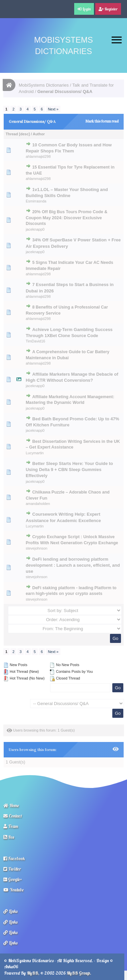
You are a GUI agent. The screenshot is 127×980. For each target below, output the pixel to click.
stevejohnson (37, 548)
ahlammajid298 (38, 156)
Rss (9, 837)
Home (11, 805)
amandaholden (38, 504)
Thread (12, 134)
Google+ (13, 879)
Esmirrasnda (36, 201)
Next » (53, 109)
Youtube (14, 890)
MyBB (32, 973)
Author (39, 134)
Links (10, 911)
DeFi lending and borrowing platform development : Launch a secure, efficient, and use (73, 565)
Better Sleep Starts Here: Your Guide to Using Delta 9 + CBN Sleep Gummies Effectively (69, 470)
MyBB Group (78, 973)
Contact (13, 816)
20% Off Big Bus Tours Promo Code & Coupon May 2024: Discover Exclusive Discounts (67, 218)
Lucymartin (35, 453)
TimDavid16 (35, 341)
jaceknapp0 (35, 229)
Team (11, 826)
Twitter (12, 869)
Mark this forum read (102, 121)
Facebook (14, 858)
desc (24, 134)
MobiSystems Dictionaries (44, 85)
